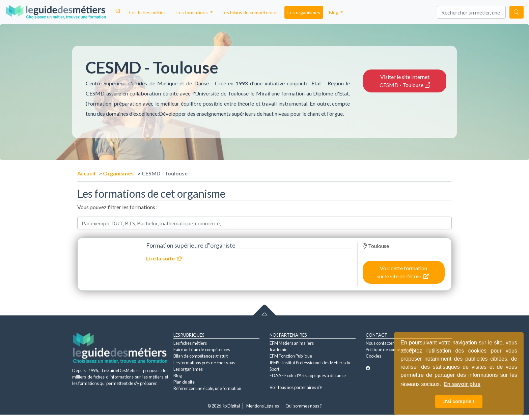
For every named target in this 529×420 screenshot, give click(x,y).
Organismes (118, 173)
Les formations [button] (193, 12)
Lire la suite (164, 258)
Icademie (279, 349)
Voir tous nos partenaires (296, 387)
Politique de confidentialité (391, 349)
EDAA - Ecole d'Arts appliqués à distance (308, 375)
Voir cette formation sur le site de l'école (403, 272)
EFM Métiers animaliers (292, 343)
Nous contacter (380, 343)
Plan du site (184, 382)
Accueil (86, 173)
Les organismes (304, 12)
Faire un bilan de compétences (202, 349)
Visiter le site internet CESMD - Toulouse (405, 81)
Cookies (373, 356)
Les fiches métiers (148, 12)
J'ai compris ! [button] (459, 401)
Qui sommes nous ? (304, 406)
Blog (178, 375)
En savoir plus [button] (462, 384)
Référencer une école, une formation (207, 388)
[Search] (471, 12)
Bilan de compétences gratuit (201, 356)
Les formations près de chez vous (204, 363)
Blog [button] (334, 12)
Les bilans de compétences (250, 12)
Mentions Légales (263, 406)
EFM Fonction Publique (291, 356)
